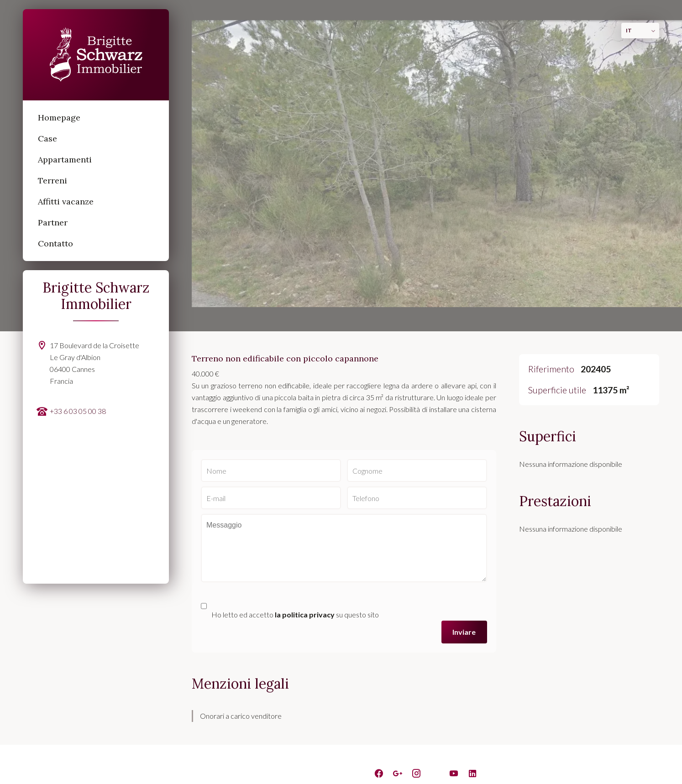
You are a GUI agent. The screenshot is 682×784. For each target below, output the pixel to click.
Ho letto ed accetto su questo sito (295, 614)
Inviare (464, 632)
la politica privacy (305, 614)
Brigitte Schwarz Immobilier (96, 296)
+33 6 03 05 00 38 (78, 411)
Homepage (96, 55)
